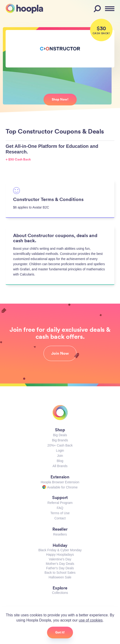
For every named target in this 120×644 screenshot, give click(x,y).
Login (60, 450)
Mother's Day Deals (60, 564)
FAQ (60, 508)
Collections (60, 593)
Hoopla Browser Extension (60, 482)
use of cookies (91, 620)
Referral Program (60, 503)
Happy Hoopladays (60, 555)
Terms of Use (60, 513)
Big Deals (60, 435)
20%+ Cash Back (60, 445)
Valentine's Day (60, 559)
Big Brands (60, 440)
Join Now (60, 353)
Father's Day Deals (60, 568)
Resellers (60, 534)
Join (60, 456)
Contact (60, 518)
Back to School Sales (60, 573)
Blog (60, 461)
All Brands (60, 466)
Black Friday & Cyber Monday (60, 550)
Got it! (60, 632)
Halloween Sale (60, 577)
